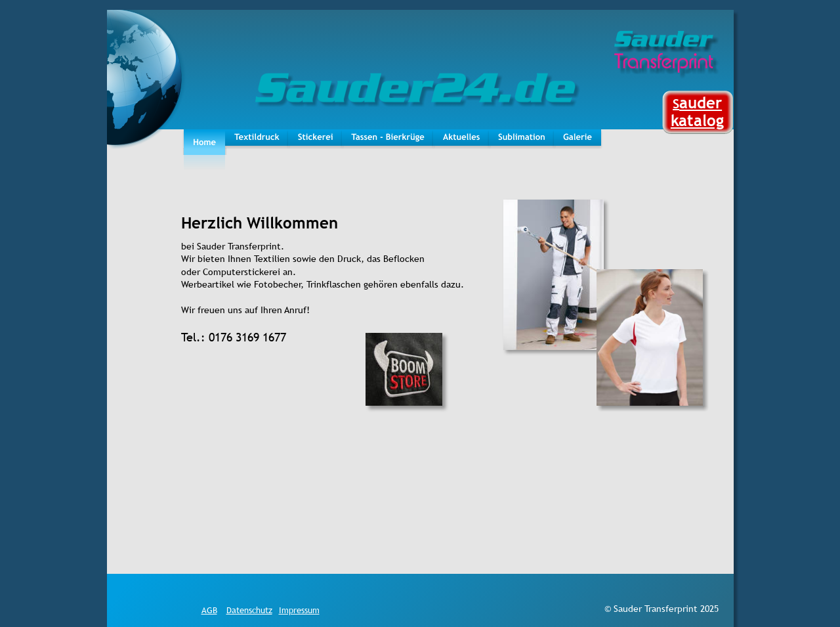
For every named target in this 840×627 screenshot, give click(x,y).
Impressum (299, 610)
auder (701, 103)
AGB (209, 610)
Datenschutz (249, 610)
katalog (697, 120)
